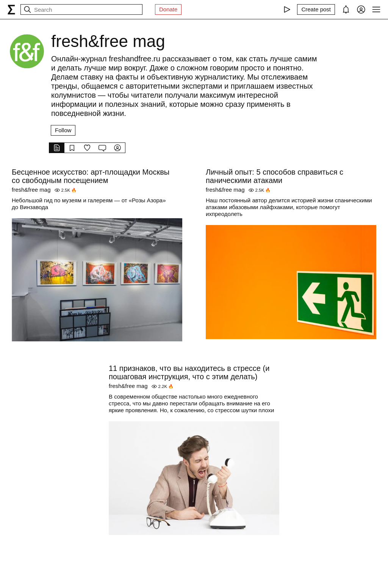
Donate (168, 9)
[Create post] (316, 9)
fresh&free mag (31, 190)
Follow (63, 130)
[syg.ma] (11, 9)
